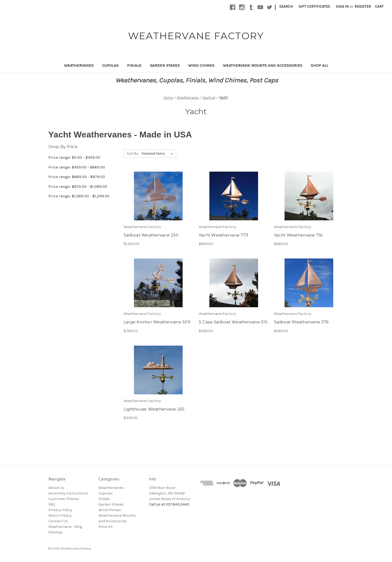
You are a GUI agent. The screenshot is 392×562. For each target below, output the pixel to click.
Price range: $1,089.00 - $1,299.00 (79, 196)
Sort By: (133, 153)
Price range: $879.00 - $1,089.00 (78, 186)
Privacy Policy (60, 510)
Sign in (342, 6)
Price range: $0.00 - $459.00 (74, 157)
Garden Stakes (165, 65)
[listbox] (158, 154)
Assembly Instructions (68, 493)
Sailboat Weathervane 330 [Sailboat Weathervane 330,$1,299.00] (151, 235)
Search (286, 6)
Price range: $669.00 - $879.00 (77, 177)
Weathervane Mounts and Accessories (263, 65)
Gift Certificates (314, 6)
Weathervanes (79, 65)
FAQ (52, 504)
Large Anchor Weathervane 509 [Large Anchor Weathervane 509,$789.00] (157, 322)
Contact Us (58, 521)
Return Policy (60, 516)
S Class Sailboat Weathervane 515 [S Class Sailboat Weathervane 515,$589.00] (233, 322)
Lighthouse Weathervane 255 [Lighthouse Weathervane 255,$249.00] (154, 409)
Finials (134, 65)
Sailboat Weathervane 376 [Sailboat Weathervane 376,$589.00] (301, 322)
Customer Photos (64, 499)
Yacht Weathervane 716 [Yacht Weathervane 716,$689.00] (298, 235)
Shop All (319, 65)
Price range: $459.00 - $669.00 (77, 167)
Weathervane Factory (76, 548)
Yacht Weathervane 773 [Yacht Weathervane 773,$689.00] (223, 235)
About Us (56, 488)
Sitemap (56, 532)
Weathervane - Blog (65, 527)
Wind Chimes (201, 65)
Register (363, 6)
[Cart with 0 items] (379, 6)
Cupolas (110, 65)
